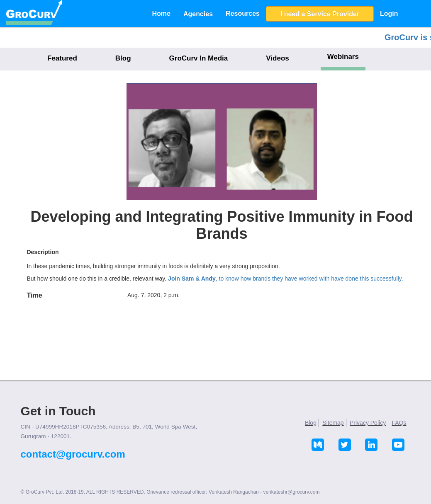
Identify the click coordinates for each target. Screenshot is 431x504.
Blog (123, 58)
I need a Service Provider (320, 14)
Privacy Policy (368, 423)
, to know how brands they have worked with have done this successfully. (286, 279)
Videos (277, 58)
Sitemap (333, 423)
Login (389, 13)
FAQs (399, 423)
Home (161, 13)
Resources (243, 13)
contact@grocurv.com (73, 454)
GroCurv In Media (199, 58)
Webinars (343, 57)
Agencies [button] (198, 14)
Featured (62, 58)
